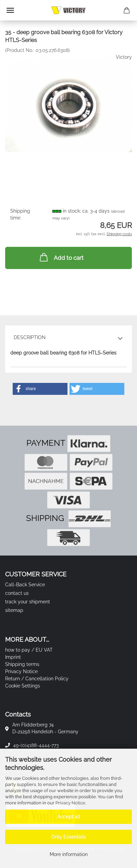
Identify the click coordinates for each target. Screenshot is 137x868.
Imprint (13, 657)
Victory (124, 57)
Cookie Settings (23, 686)
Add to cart (61, 257)
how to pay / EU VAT (29, 650)
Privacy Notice (70, 803)
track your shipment (28, 602)
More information (69, 854)
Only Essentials (69, 837)
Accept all (69, 817)
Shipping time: (20, 214)
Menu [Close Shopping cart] (10, 10)
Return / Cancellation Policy (37, 679)
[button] (40, 389)
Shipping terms (22, 664)
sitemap (14, 610)
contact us (17, 593)
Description (30, 337)
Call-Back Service (25, 585)
